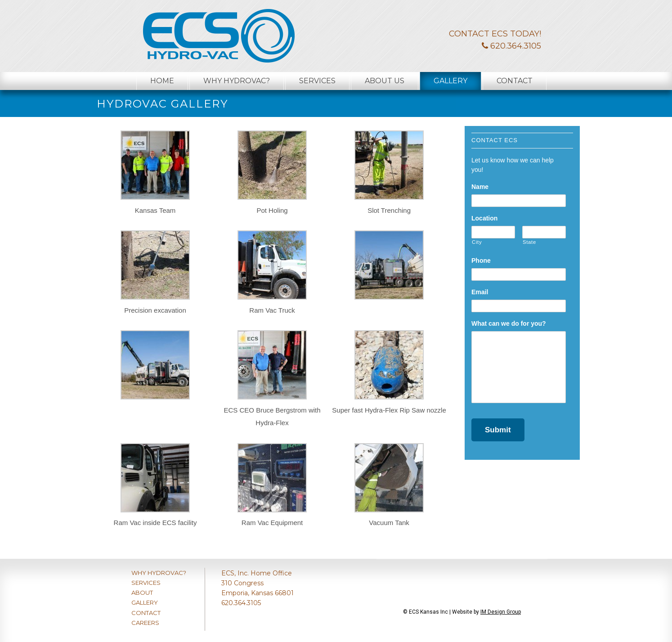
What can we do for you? (509, 323)
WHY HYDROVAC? (159, 573)
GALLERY (145, 602)
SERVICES (146, 583)
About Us (385, 81)
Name (480, 187)
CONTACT (146, 613)
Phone (481, 260)
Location (484, 218)
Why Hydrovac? (237, 81)
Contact (515, 81)
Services (317, 81)
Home (162, 81)
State (529, 242)
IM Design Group (501, 612)
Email (480, 292)
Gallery (450, 81)
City (477, 242)
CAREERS (145, 623)
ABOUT (142, 593)
